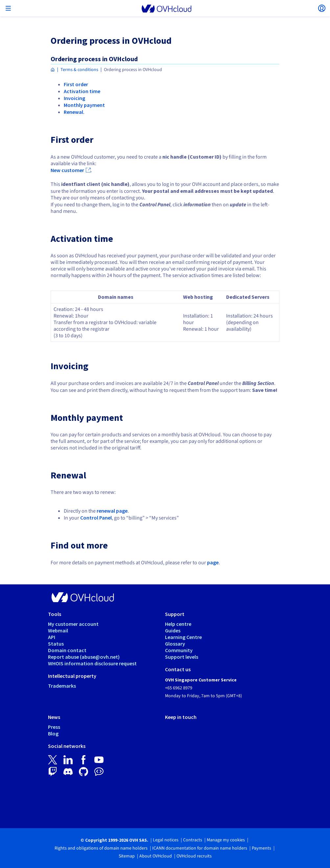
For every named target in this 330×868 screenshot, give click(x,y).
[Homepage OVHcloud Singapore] (53, 70)
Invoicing (74, 98)
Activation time (82, 91)
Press (54, 727)
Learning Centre (183, 637)
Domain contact (67, 650)
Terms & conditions (79, 70)
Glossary (175, 644)
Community (179, 650)
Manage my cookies (226, 840)
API (52, 637)
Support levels (182, 657)
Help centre (178, 624)
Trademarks (62, 686)
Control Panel (96, 518)
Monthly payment (84, 105)
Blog (53, 733)
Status (56, 644)
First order (76, 84)
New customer (67, 170)
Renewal (73, 112)
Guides (173, 630)
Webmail (58, 630)
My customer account (73, 624)
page (213, 562)
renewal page (112, 511)
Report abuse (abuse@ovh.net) (84, 657)
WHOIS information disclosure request (92, 663)
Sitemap (127, 856)
